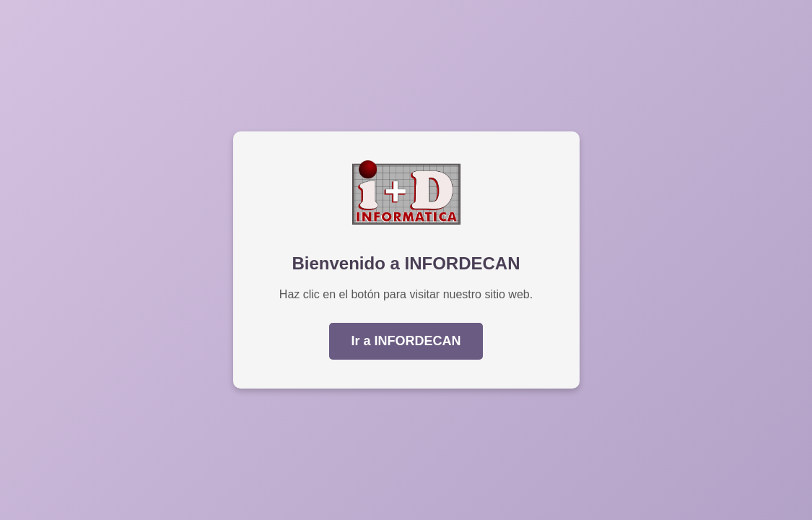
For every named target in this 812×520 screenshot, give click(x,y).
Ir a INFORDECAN (406, 341)
